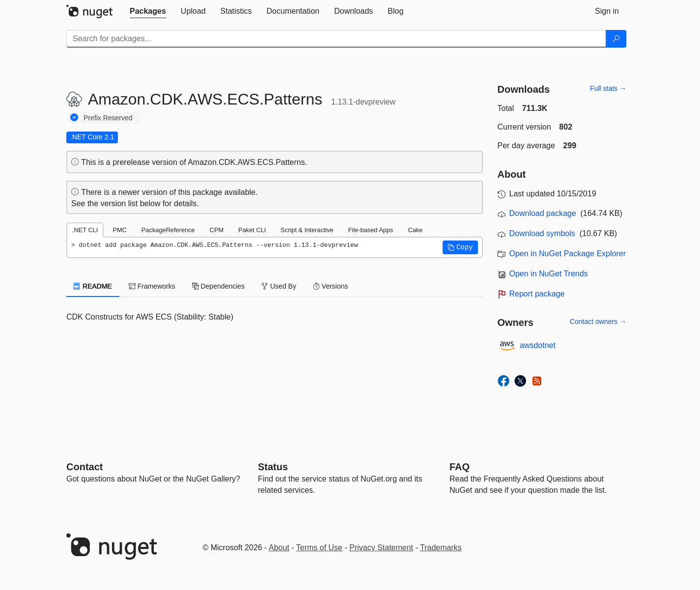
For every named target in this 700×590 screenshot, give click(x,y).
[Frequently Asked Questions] (460, 467)
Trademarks (441, 548)
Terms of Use (319, 548)
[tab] (148, 11)
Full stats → (608, 88)
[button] (460, 247)
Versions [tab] (331, 286)
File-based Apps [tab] (371, 230)
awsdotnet (538, 345)
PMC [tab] (119, 230)
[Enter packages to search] (336, 39)
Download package (543, 213)
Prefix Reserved (108, 118)
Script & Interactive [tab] (307, 230)
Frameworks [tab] (152, 286)
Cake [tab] (415, 230)
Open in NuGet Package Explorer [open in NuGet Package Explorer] (568, 254)
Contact (84, 467)
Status (273, 467)
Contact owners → (598, 322)
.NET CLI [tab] (85, 230)
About (279, 548)
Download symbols (542, 233)
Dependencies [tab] (218, 286)
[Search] (616, 39)
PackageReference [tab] (168, 230)
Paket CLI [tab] (252, 230)
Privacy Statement (381, 548)
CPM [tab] (217, 230)
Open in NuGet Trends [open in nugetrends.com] (549, 274)
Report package (537, 294)
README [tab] (93, 286)
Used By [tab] (279, 286)
